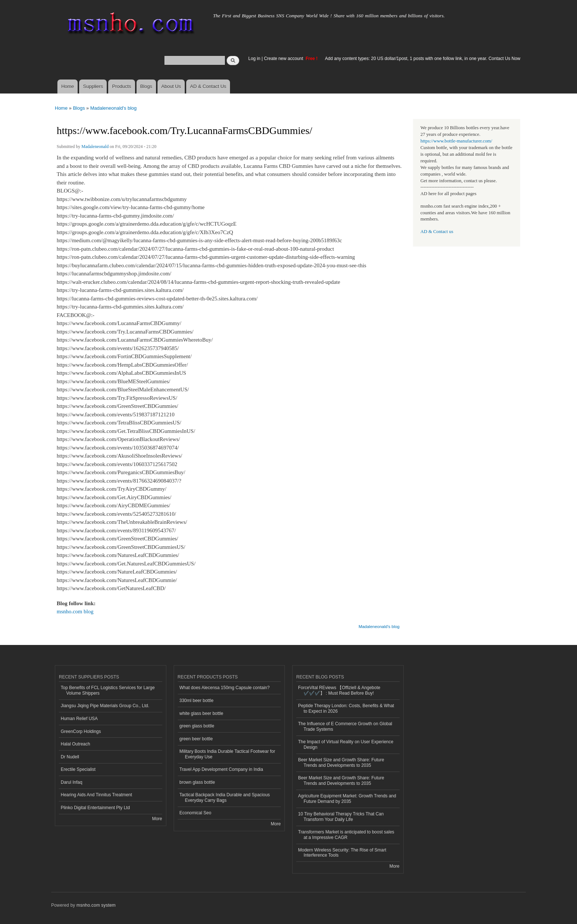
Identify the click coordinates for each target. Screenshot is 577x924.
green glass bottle (197, 726)
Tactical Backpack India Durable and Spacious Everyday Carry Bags (225, 797)
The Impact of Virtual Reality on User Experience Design (346, 744)
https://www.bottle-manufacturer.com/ (456, 141)
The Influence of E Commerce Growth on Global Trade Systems (345, 726)
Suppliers (93, 86)
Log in (254, 59)
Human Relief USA (79, 719)
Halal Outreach (75, 744)
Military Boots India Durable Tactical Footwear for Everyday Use (227, 754)
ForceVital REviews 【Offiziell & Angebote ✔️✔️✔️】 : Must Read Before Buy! (339, 690)
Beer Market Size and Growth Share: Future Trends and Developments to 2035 (341, 762)
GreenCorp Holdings (81, 731)
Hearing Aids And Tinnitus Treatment (96, 795)
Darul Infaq (72, 782)
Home (68, 86)
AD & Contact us (437, 232)
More (157, 819)
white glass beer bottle (201, 713)
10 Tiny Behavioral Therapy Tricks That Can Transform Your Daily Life (341, 817)
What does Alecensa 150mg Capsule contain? (225, 688)
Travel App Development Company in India (221, 769)
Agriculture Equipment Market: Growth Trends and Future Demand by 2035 (347, 798)
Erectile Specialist (78, 769)
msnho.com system (96, 905)
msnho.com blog (75, 611)
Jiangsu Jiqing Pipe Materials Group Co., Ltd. (105, 706)
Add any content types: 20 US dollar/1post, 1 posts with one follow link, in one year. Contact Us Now (423, 59)
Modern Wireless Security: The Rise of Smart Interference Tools (342, 853)
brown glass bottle (197, 782)
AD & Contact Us (208, 86)
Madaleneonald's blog (113, 108)
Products (122, 86)
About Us (171, 86)
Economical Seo (196, 813)
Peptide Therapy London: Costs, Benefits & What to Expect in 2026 (346, 708)
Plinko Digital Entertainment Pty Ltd (95, 808)
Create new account (284, 59)
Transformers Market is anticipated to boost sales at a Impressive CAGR (346, 835)
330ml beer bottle (197, 701)
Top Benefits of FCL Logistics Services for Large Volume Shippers (108, 690)
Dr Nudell (70, 757)
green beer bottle (196, 739)
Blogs (146, 86)
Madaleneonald (95, 147)
